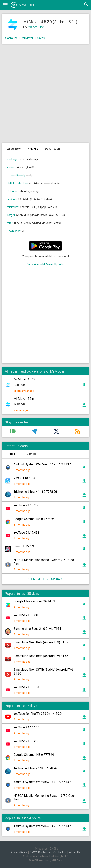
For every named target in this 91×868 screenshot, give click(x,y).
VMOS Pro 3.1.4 (24, 478)
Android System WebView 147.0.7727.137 (42, 464)
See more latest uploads (45, 579)
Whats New (14, 149)
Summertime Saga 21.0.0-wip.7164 (37, 629)
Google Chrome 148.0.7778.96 (34, 519)
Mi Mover (28, 38)
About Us (75, 852)
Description (52, 149)
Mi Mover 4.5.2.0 (25, 379)
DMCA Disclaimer (40, 852)
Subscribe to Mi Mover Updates (46, 264)
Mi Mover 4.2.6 (24, 399)
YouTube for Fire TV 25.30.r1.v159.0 (38, 714)
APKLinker (23, 5)
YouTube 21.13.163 (26, 687)
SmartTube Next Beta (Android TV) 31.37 (41, 642)
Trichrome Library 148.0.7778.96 (35, 492)
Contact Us (60, 852)
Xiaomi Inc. (36, 27)
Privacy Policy (19, 852)
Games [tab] (31, 454)
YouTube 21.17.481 (26, 533)
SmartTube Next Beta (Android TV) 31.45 (41, 656)
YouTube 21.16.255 (26, 727)
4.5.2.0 (41, 38)
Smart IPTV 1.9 (24, 546)
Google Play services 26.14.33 (34, 601)
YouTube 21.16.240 (26, 615)
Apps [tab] (12, 454)
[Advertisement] (45, 95)
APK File (33, 149)
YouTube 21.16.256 (26, 505)
